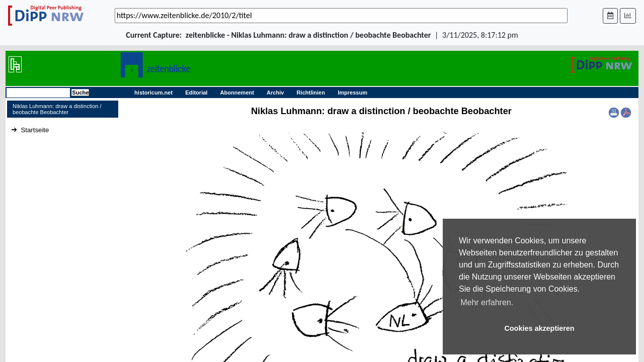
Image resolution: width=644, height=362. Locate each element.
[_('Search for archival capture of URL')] (341, 16)
